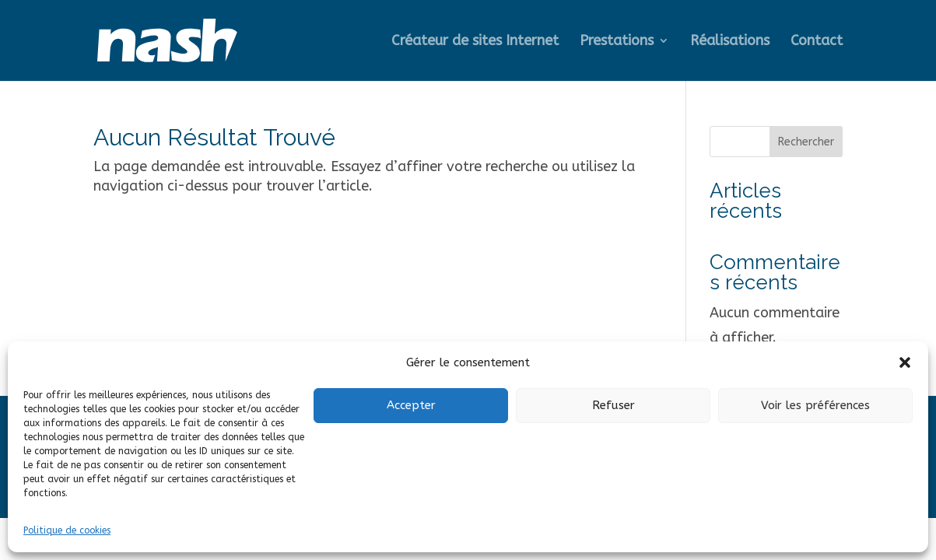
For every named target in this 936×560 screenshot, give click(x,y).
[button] (905, 362)
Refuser (613, 405)
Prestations (617, 42)
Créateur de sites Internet (475, 42)
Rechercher (806, 142)
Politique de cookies (67, 530)
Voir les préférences (815, 405)
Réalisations (730, 42)
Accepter (411, 405)
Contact (817, 42)
